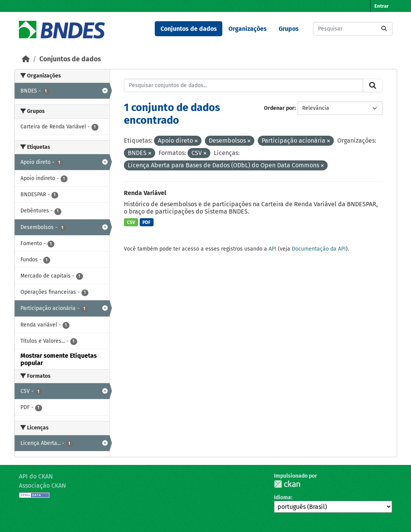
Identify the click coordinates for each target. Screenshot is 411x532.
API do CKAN (36, 476)
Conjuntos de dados (189, 29)
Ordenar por (279, 108)
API (272, 249)
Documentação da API (319, 249)
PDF (146, 222)
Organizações (248, 29)
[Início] (26, 59)
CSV (131, 222)
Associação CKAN (42, 486)
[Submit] (384, 29)
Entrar (381, 6)
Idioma (282, 497)
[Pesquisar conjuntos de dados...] (353, 29)
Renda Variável (145, 193)
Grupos (289, 29)
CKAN (287, 484)
